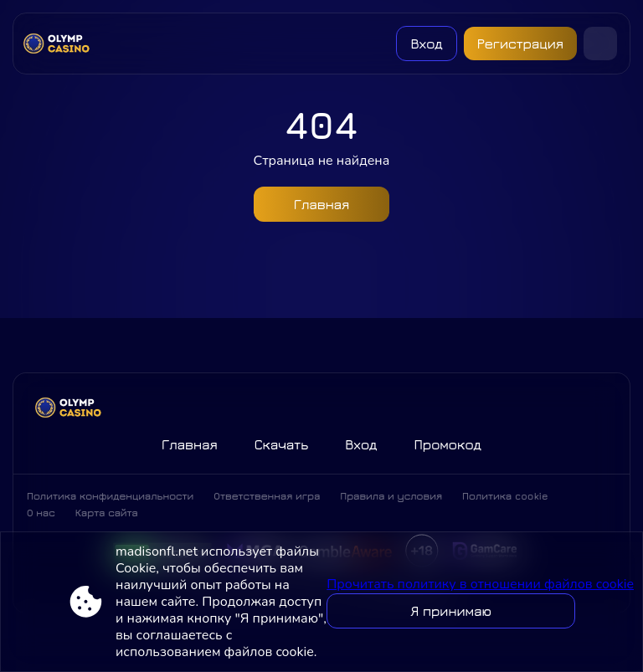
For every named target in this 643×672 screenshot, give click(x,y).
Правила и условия (391, 496)
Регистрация (520, 44)
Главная (322, 204)
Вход (426, 44)
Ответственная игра (267, 496)
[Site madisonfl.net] (61, 44)
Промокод (448, 444)
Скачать (281, 444)
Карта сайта (107, 513)
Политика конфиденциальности (110, 496)
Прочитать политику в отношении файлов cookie (480, 584)
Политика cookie (505, 496)
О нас (41, 513)
